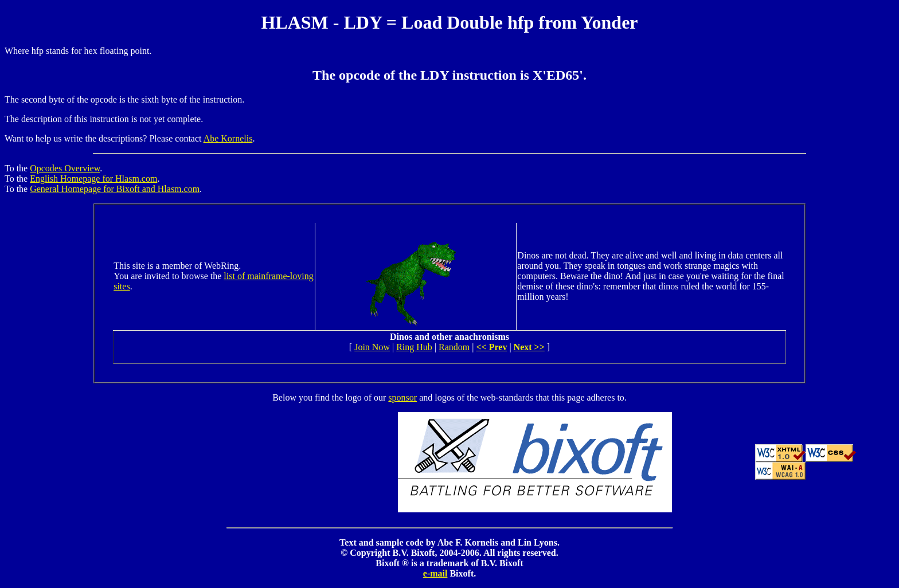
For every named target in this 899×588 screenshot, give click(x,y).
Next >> (529, 347)
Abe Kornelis (228, 138)
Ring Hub (414, 347)
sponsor (402, 397)
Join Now (372, 347)
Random (454, 347)
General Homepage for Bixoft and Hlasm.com (115, 189)
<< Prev (491, 347)
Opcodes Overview (65, 168)
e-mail (435, 573)
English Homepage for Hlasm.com (93, 179)
